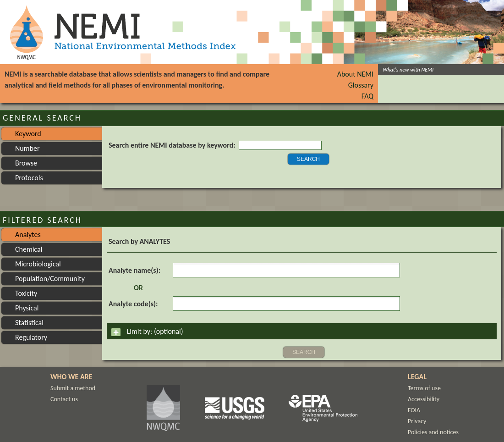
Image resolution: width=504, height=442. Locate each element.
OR (138, 288)
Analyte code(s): (133, 304)
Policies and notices (433, 432)
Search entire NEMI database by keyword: (172, 145)
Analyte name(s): (134, 270)
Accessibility (424, 399)
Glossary (361, 85)
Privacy (417, 421)
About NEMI (355, 74)
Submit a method (73, 388)
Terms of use (424, 388)
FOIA (414, 410)
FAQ (367, 96)
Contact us (64, 399)
